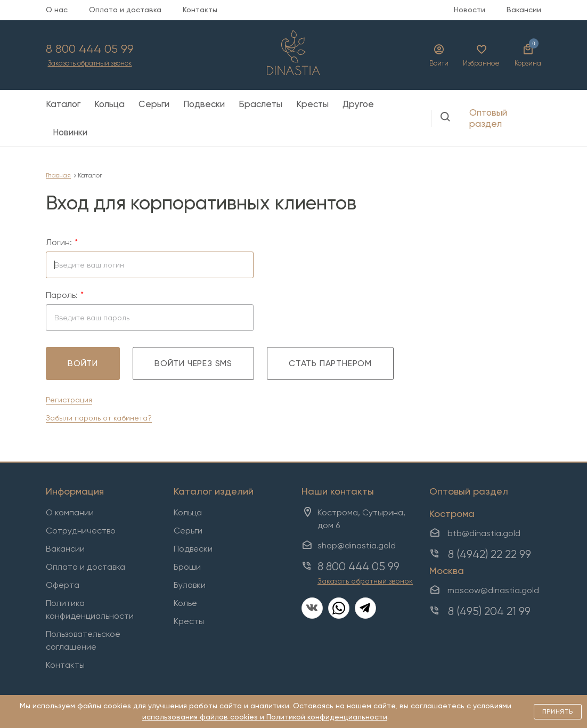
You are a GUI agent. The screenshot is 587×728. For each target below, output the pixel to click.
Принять (558, 711)
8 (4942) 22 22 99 (490, 554)
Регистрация (69, 400)
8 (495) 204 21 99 (489, 611)
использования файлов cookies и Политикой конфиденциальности (265, 717)
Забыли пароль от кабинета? (99, 418)
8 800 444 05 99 (90, 49)
